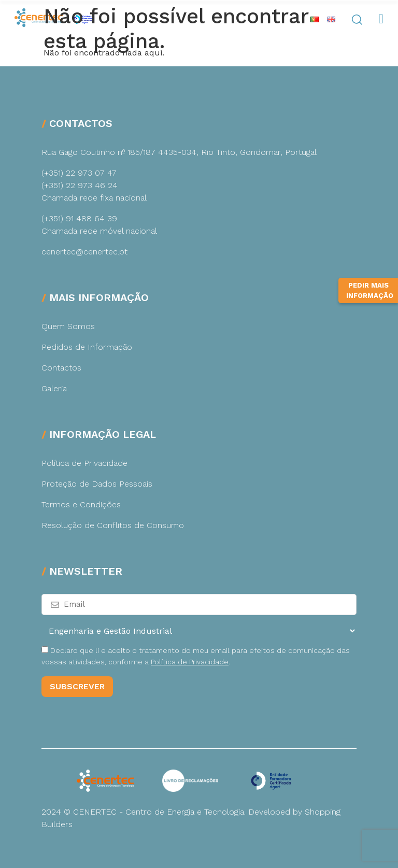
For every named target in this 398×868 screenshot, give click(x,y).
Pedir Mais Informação (370, 290)
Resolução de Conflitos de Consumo (113, 525)
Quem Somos (68, 326)
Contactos (61, 368)
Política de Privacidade (84, 463)
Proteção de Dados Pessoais (97, 484)
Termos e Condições (81, 504)
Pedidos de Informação (87, 347)
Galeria (54, 388)
